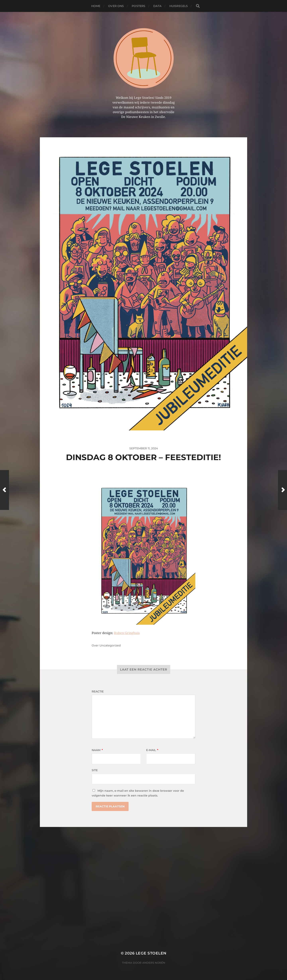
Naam (97, 750)
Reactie (98, 691)
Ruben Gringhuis (127, 633)
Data (157, 6)
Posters (139, 6)
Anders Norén (154, 963)
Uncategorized (110, 645)
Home (96, 6)
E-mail (152, 750)
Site (95, 770)
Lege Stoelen (151, 953)
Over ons (116, 6)
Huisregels (179, 6)
